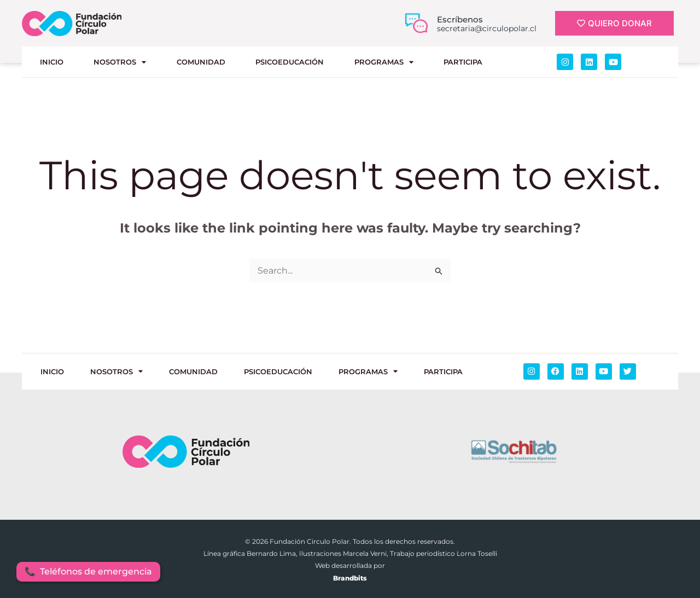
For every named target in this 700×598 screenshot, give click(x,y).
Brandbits (350, 578)
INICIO (52, 62)
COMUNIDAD (201, 62)
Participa (463, 62)
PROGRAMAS (384, 62)
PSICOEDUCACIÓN (290, 62)
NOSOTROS (120, 62)
